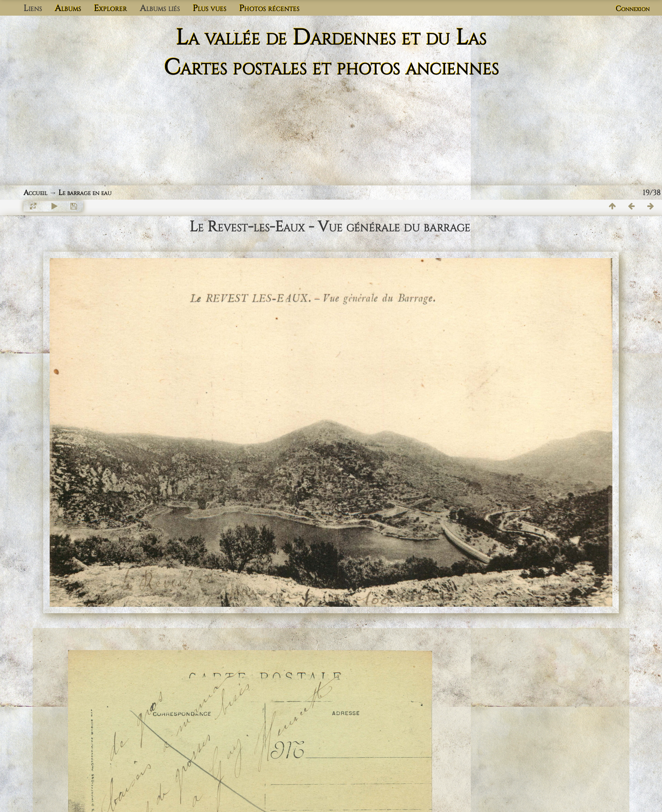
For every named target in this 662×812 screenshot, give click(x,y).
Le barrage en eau (85, 193)
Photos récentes (269, 8)
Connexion (633, 9)
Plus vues (209, 8)
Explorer (110, 8)
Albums (68, 8)
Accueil (35, 193)
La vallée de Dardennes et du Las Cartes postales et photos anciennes (331, 53)
